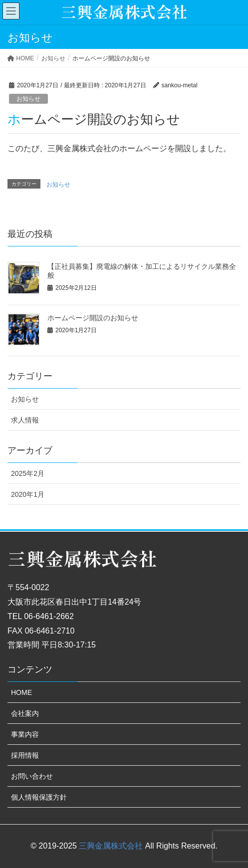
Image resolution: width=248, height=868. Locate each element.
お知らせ (28, 99)
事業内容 (25, 734)
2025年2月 (28, 473)
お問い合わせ (32, 776)
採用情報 (25, 755)
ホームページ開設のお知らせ (93, 318)
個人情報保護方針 (39, 797)
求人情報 (25, 420)
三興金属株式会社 (111, 846)
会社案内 (25, 713)
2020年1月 (28, 494)
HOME (21, 692)
